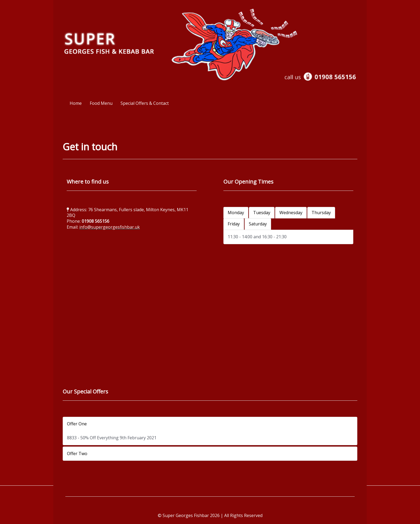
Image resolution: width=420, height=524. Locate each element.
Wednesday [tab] (291, 213)
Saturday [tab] (258, 224)
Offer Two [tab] (77, 454)
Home (76, 103)
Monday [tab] (236, 213)
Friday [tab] (234, 224)
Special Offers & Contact (145, 103)
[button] (210, 424)
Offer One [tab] (77, 424)
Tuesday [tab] (262, 213)
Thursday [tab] (321, 213)
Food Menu (101, 103)
